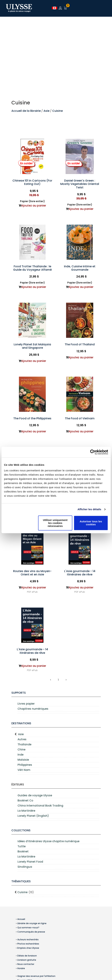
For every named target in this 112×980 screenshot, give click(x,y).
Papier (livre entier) (32, 201)
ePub (35, 592)
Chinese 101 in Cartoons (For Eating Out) (32, 182)
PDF (29, 592)
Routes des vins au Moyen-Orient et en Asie (32, 573)
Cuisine (57, 111)
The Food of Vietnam (80, 418)
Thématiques (21, 881)
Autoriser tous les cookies (91, 523)
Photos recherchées (28, 944)
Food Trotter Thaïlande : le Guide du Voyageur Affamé (32, 268)
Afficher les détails (89, 509)
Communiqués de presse (31, 932)
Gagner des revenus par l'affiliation (36, 976)
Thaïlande (24, 744)
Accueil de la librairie (26, 111)
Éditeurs (18, 784)
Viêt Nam (24, 770)
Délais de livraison (27, 956)
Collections (21, 830)
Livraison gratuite (27, 960)
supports (19, 693)
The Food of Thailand (80, 344)
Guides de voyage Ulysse (35, 795)
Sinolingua (25, 867)
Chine (21, 749)
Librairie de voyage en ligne (32, 923)
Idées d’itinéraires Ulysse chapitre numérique (48, 841)
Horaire (21, 968)
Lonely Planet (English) (33, 816)
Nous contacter (26, 964)
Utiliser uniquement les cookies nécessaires (55, 523)
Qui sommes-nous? (28, 928)
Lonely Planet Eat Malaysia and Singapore (32, 346)
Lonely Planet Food (30, 862)
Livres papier (26, 704)
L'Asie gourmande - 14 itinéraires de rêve (80, 573)
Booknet (23, 851)
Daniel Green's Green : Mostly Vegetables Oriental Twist (80, 184)
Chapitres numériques (33, 709)
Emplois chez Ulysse (28, 948)
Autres (22, 739)
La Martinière (26, 811)
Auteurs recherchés (28, 939)
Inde (21, 755)
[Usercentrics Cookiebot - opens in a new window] (93, 452)
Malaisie (23, 760)
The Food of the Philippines (32, 418)
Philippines (25, 765)
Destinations (21, 723)
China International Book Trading (40, 806)
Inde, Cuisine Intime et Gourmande (80, 268)
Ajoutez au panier (34, 206)
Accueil (21, 919)
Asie (47, 111)
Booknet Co (25, 800)
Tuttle (22, 846)
